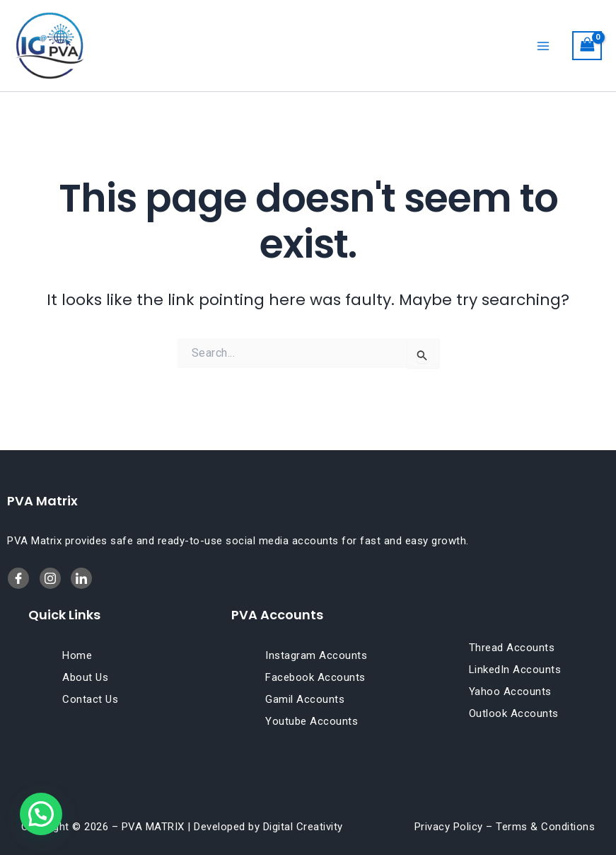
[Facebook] (18, 578)
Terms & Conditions (545, 827)
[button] (41, 814)
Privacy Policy (449, 827)
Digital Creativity (303, 827)
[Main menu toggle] (543, 45)
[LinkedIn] (50, 578)
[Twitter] (81, 578)
